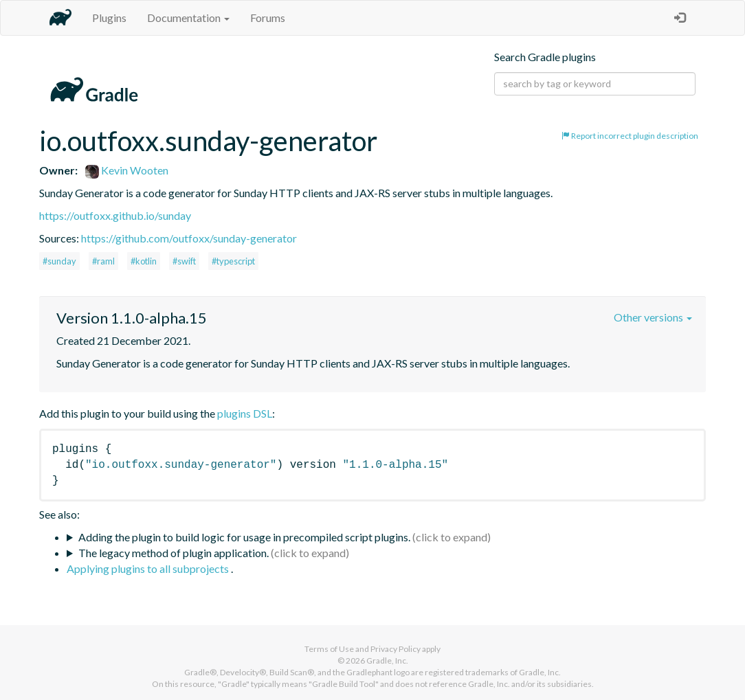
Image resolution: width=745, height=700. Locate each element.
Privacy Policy (396, 649)
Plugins (109, 18)
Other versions (653, 317)
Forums (268, 18)
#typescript (233, 261)
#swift (184, 261)
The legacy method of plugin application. (174, 553)
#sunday (59, 261)
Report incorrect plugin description (630, 136)
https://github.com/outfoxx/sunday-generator (189, 238)
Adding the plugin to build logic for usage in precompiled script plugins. (244, 537)
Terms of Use (329, 649)
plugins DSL (245, 413)
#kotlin (144, 261)
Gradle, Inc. (387, 661)
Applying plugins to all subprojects (149, 568)
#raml (103, 261)
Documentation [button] (188, 18)
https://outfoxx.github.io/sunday (115, 215)
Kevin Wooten (127, 170)
